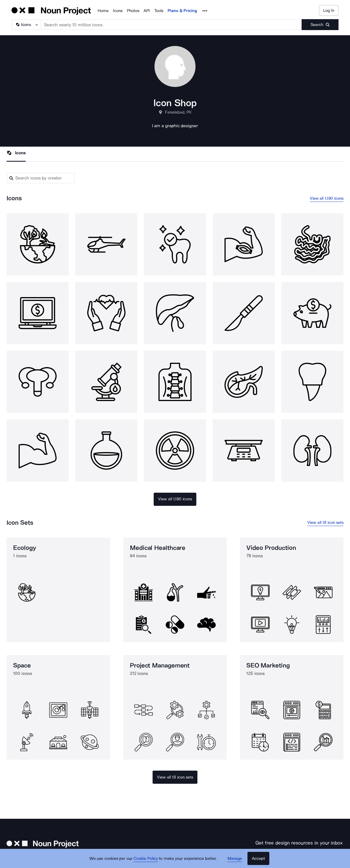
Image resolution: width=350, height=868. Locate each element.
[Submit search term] (320, 25)
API (147, 11)
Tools (159, 11)
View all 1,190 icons (327, 198)
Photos (133, 11)
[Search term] (171, 25)
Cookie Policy (146, 858)
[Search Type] (26, 25)
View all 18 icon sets (325, 522)
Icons (118, 11)
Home (103, 11)
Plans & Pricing (182, 11)
